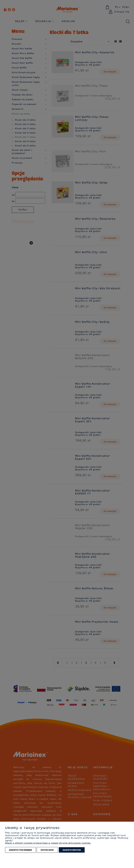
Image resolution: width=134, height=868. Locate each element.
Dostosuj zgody (47, 850)
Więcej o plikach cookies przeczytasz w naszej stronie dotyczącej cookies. (48, 843)
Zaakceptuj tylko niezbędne (20, 850)
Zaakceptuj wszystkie (72, 850)
